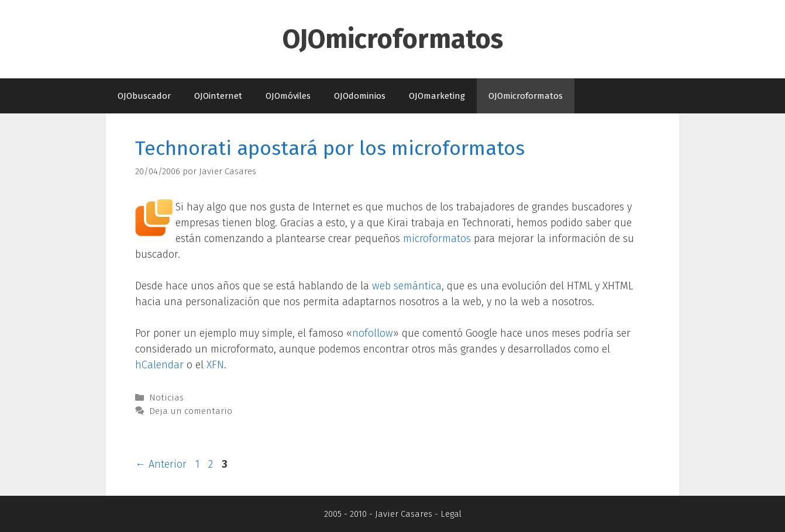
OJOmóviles (288, 96)
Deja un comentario (191, 411)
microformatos (437, 239)
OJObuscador (144, 96)
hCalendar (159, 365)
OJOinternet (218, 96)
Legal (451, 514)
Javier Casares (404, 514)
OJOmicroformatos (393, 39)
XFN (215, 365)
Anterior (161, 464)
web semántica (407, 286)
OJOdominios (360, 96)
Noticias (166, 398)
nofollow (373, 333)
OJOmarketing (437, 96)
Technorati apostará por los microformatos (330, 148)
